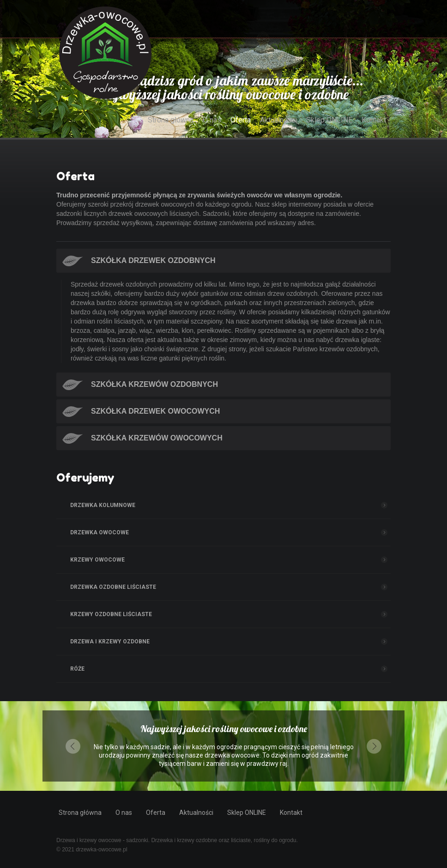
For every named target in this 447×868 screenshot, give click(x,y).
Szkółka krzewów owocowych (157, 438)
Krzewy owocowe (97, 560)
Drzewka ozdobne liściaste (113, 587)
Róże (77, 669)
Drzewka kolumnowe (103, 505)
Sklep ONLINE (329, 120)
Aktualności (278, 120)
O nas (212, 120)
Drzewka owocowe (100, 532)
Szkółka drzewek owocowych (155, 411)
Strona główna (171, 120)
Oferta (241, 120)
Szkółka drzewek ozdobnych (153, 260)
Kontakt (374, 120)
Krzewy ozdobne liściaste (111, 614)
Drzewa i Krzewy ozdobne (110, 642)
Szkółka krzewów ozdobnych (154, 384)
